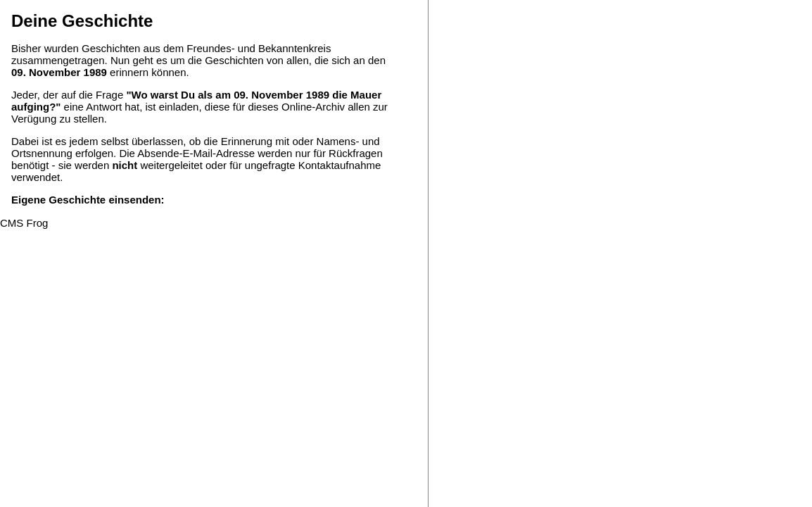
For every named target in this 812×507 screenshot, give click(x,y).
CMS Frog (24, 223)
